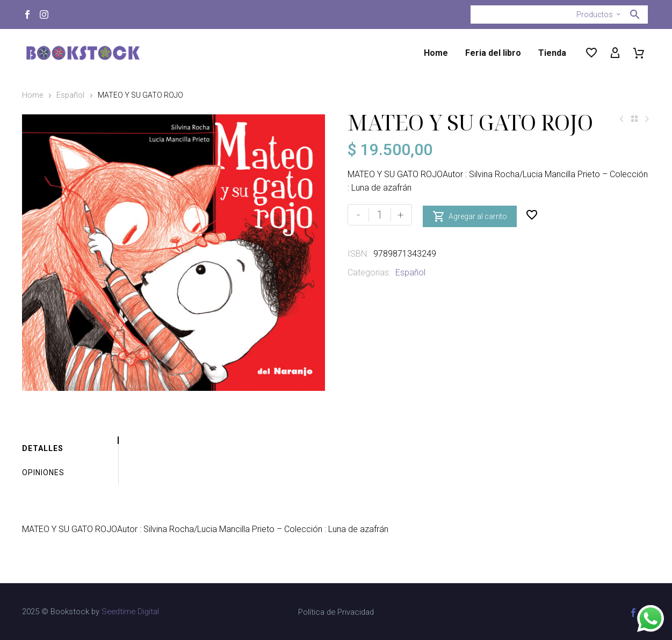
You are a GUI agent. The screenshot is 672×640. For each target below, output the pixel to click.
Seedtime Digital (130, 612)
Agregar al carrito (470, 215)
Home (436, 53)
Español (70, 95)
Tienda (552, 53)
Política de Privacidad (336, 612)
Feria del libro (493, 53)
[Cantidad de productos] (380, 215)
